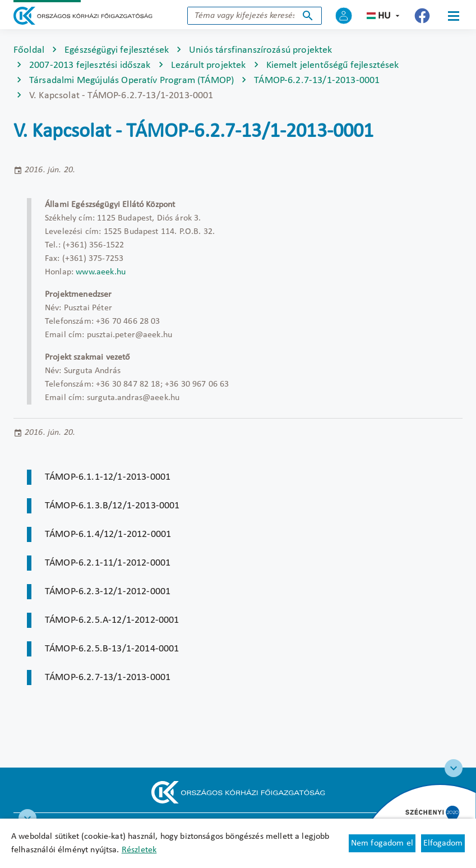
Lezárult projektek (209, 65)
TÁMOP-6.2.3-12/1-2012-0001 (108, 592)
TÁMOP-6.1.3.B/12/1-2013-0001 (112, 506)
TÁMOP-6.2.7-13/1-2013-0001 (317, 81)
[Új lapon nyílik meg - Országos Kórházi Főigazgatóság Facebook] (422, 16)
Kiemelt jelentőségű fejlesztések (333, 65)
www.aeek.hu (101, 272)
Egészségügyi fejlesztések (117, 50)
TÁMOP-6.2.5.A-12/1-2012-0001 (112, 620)
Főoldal (29, 50)
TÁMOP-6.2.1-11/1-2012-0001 (108, 563)
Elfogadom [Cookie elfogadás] (443, 843)
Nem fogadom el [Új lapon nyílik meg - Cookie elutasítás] (382, 843)
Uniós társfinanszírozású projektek (260, 50)
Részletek (139, 850)
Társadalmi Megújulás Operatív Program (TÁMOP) (131, 81)
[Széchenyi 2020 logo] (454, 768)
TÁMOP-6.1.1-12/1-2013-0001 (108, 477)
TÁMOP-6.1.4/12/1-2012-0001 (108, 534)
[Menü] (454, 16)
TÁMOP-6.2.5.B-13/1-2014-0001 (112, 649)
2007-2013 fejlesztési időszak (90, 65)
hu (384, 16)
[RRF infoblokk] (27, 818)
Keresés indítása (308, 16)
